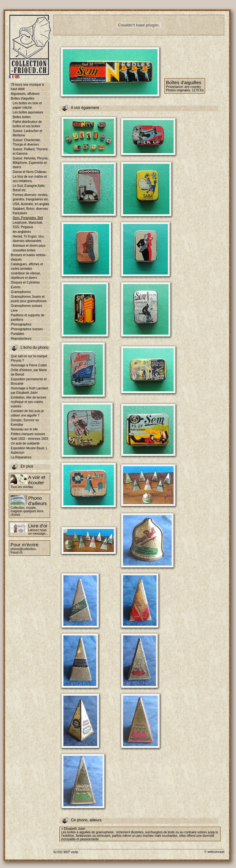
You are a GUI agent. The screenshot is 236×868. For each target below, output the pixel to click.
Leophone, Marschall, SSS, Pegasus (28, 225)
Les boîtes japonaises (28, 112)
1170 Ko (198, 90)
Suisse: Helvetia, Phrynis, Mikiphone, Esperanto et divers (30, 163)
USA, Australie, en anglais (31, 204)
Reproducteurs (21, 339)
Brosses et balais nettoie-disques (28, 257)
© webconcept (214, 852)
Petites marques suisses (28, 434)
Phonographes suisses (27, 329)
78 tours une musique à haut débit (27, 87)
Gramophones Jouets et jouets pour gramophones (29, 299)
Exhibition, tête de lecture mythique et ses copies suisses (28, 402)
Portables (17, 334)
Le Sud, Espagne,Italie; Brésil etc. (29, 188)
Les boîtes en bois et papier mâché (27, 105)
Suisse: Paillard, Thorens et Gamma (30, 151)
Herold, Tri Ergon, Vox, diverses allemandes (29, 239)
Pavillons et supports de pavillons (27, 317)
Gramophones (21, 292)
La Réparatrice (21, 457)
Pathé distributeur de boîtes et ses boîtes (27, 124)
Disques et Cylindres (25, 282)
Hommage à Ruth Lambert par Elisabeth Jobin (29, 391)
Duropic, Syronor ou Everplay (25, 422)
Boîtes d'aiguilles (23, 98)
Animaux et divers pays (29, 246)
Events (16, 287)
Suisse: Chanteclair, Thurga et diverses (27, 142)
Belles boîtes (22, 117)
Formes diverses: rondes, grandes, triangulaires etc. (31, 197)
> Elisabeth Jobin (73, 829)
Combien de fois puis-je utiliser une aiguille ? (27, 413)
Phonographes (21, 324)
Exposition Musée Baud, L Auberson (29, 450)
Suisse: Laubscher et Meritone (27, 133)
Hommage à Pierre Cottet (29, 365)
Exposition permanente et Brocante (29, 381)
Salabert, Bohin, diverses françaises (30, 211)
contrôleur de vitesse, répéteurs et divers (26, 276)
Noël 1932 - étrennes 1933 (29, 439)
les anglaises (22, 232)
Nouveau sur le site (24, 429)
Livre (14, 310)
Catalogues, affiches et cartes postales (27, 266)
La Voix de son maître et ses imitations (30, 179)
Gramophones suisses (27, 306)
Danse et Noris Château (29, 172)
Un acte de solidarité (25, 443)
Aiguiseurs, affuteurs (25, 94)
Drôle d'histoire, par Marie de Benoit (29, 372)
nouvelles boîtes (24, 250)
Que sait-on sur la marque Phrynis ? (29, 358)
